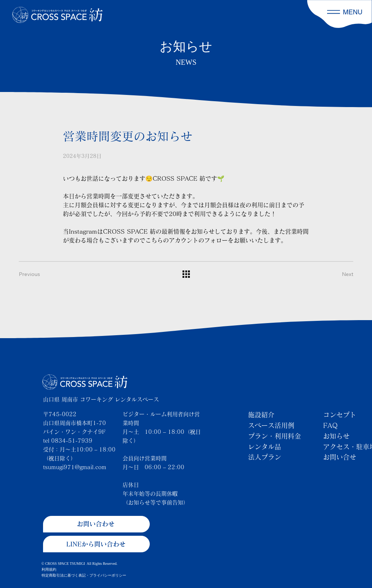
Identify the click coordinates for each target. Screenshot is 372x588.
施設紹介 (261, 415)
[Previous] (33, 274)
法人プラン (265, 457)
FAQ (330, 425)
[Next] (339, 274)
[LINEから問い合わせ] (97, 544)
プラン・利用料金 (274, 436)
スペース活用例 (271, 425)
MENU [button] (353, 12)
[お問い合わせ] (97, 524)
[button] (334, 12)
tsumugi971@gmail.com (75, 467)
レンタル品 (265, 447)
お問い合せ (340, 457)
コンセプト (340, 415)
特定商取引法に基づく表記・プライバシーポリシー (84, 575)
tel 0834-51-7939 (68, 441)
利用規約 (49, 569)
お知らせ (336, 436)
